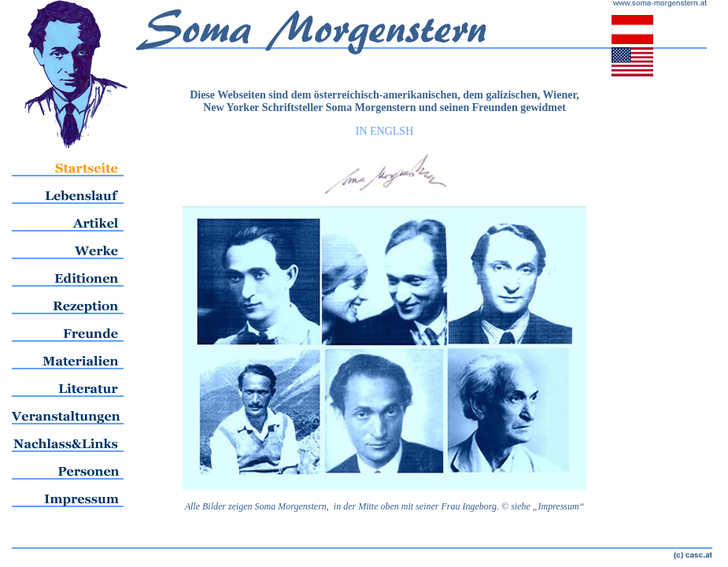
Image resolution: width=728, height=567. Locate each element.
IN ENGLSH (385, 131)
